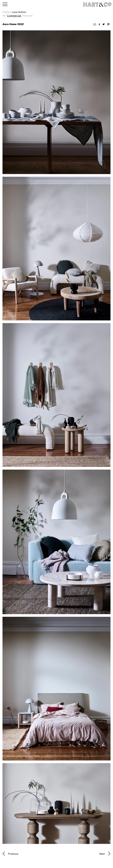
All (4, 15)
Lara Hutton (19, 12)
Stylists (7, 12)
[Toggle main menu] (5, 4)
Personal (27, 15)
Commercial (14, 15)
